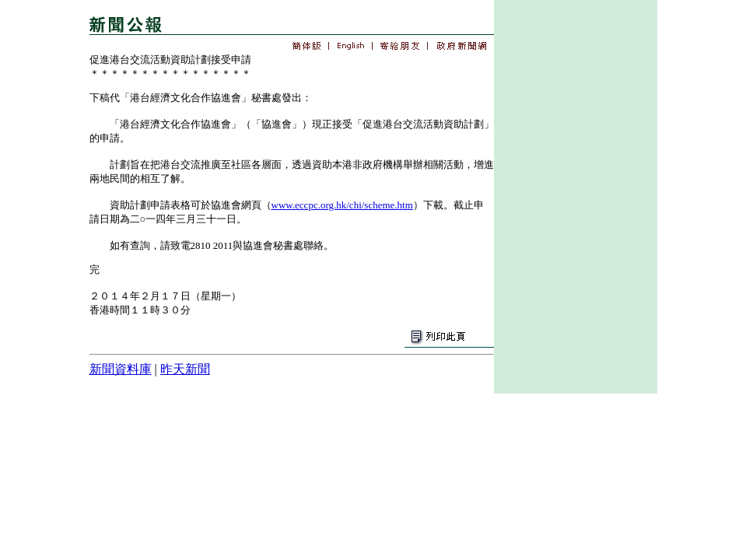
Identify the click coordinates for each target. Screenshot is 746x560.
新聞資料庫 (121, 369)
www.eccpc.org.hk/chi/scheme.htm (342, 205)
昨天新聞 (185, 369)
